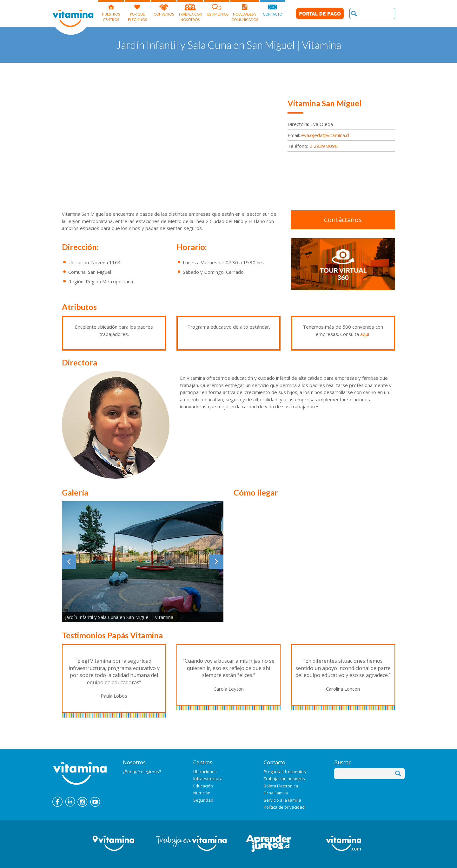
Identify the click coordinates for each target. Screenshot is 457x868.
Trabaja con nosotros (284, 779)
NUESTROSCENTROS (111, 11)
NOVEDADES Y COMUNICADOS (245, 11)
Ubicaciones (205, 772)
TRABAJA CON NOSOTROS (190, 11)
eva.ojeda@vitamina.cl (325, 135)
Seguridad (203, 800)
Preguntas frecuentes (285, 772)
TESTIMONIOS (217, 8)
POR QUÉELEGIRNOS (137, 11)
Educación (203, 786)
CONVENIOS (164, 8)
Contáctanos (343, 220)
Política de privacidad (284, 807)
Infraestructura (208, 779)
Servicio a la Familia (282, 800)
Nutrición (202, 793)
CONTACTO (272, 8)
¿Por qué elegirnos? (142, 772)
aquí (365, 334)
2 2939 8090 (324, 146)
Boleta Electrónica (281, 786)
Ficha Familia (276, 793)
